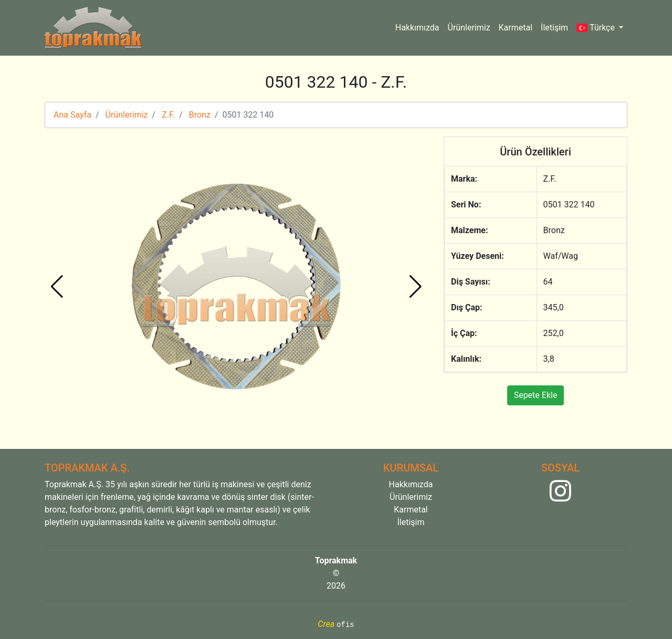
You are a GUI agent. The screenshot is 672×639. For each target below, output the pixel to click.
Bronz (200, 115)
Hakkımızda (417, 28)
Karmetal (516, 28)
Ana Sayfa (72, 115)
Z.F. (168, 115)
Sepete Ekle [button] (536, 395)
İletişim (554, 28)
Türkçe (597, 28)
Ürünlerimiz (469, 28)
